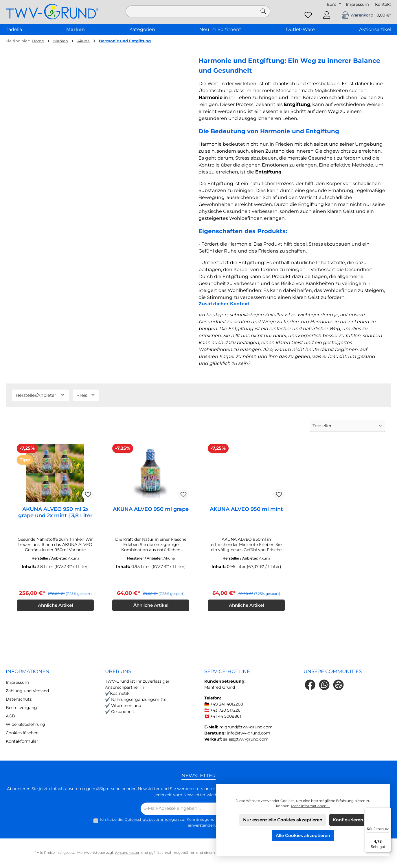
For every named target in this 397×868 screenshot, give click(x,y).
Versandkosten (127, 854)
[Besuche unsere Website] (338, 686)
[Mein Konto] (327, 15)
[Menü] (388, 811)
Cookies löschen (22, 734)
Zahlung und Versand (27, 692)
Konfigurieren (348, 820)
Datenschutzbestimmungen (152, 820)
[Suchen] (263, 11)
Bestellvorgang (21, 708)
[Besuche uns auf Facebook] (310, 686)
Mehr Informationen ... (310, 806)
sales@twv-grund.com (246, 740)
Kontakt (383, 4)
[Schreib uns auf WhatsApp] (324, 686)
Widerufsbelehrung (25, 725)
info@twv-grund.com (249, 734)
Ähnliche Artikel (55, 606)
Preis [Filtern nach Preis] (86, 395)
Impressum (357, 4)
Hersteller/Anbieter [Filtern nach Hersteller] (41, 395)
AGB (10, 717)
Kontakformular (22, 742)
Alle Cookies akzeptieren (303, 835)
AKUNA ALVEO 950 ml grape (151, 509)
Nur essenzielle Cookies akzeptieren (283, 820)
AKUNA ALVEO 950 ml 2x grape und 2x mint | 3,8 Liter (55, 512)
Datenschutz (19, 700)
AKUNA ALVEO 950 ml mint (246, 509)
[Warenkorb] (364, 15)
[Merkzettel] (308, 15)
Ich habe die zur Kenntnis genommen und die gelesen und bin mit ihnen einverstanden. (202, 823)
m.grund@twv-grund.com (246, 728)
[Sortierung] (348, 426)
